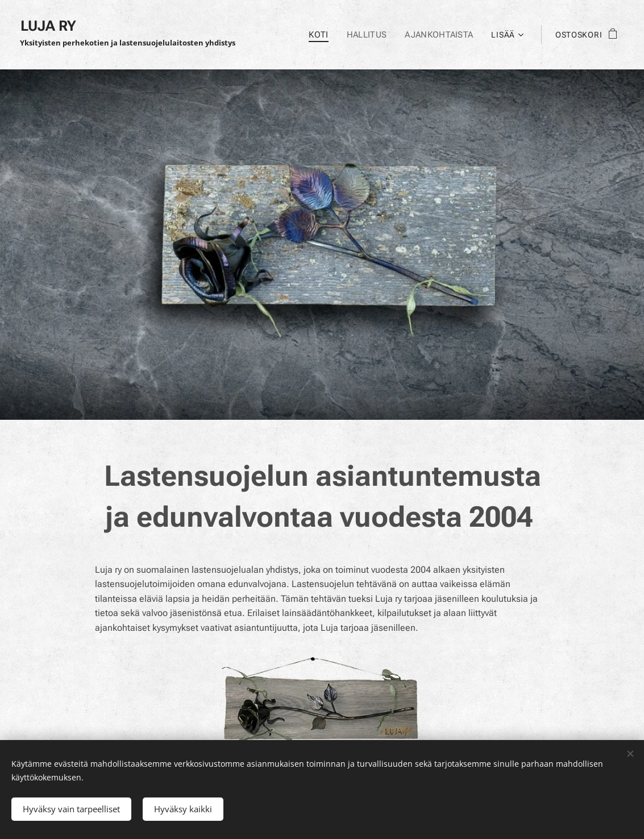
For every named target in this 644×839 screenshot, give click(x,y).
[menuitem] (323, 35)
